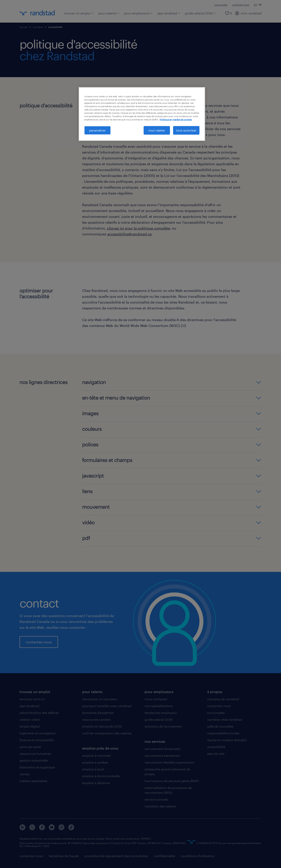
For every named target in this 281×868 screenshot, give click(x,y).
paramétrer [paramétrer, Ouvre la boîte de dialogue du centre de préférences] (97, 130)
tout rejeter (157, 130)
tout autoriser (186, 130)
